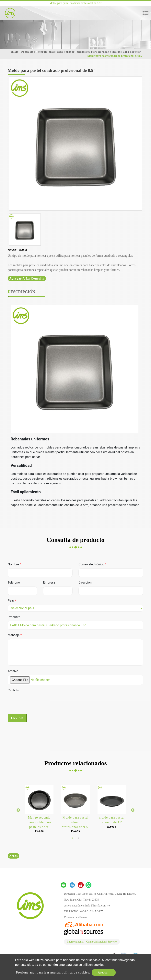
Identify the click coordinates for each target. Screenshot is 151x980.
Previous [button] (18, 810)
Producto (14, 617)
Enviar (17, 718)
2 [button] (78, 838)
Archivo (13, 671)
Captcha (13, 690)
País (12, 601)
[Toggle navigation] (145, 13)
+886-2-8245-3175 (92, 911)
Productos (28, 52)
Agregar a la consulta (27, 278)
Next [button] (133, 810)
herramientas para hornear (56, 52)
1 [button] (73, 838)
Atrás (13, 856)
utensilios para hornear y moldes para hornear (109, 52)
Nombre (14, 564)
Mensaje (15, 635)
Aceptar (103, 972)
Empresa (49, 582)
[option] (75, 144)
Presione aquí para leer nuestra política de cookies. (53, 972)
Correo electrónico (92, 564)
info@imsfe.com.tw (98, 906)
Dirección (85, 582)
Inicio (15, 52)
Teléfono (14, 582)
